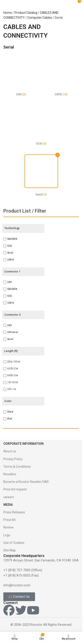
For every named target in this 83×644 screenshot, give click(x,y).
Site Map (10, 550)
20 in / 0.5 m (14, 362)
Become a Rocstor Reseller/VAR (26, 482)
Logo (7, 535)
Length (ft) (11, 351)
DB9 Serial (13, 332)
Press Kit (9, 520)
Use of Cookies (14, 543)
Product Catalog (26, 13)
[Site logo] (44, 3)
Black (10, 412)
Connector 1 (12, 272)
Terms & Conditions (17, 467)
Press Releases (14, 512)
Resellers (10, 474)
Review (8, 527)
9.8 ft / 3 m (13, 375)
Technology (12, 228)
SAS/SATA (12, 239)
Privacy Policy (13, 459)
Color (8, 401)
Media (8, 505)
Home (8, 13)
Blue (10, 419)
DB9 (10, 282)
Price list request (15, 489)
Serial (10, 253)
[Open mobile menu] (9, 3)
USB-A (11, 260)
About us (10, 451)
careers (9, 497)
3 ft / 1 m (12, 389)
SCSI (10, 246)
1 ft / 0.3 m (13, 382)
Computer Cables (40, 18)
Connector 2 (12, 315)
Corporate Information (23, 444)
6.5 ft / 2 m (13, 369)
